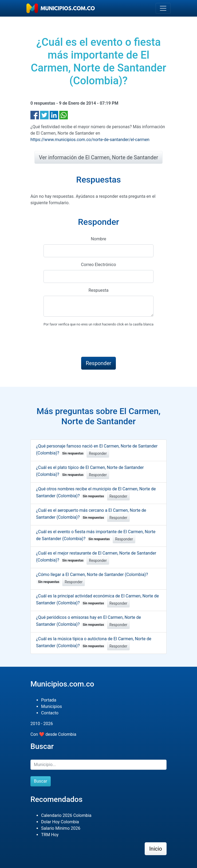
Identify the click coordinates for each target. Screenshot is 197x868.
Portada (49, 700)
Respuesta (98, 290)
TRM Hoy (50, 835)
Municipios (52, 706)
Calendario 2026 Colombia (66, 815)
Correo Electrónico (98, 265)
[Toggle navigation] (163, 8)
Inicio (156, 849)
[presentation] (84, 342)
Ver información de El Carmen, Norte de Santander (98, 157)
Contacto (50, 713)
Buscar (41, 781)
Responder (98, 453)
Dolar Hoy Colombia (60, 822)
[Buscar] (98, 765)
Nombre (98, 239)
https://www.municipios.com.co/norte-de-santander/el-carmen (90, 140)
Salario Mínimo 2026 (61, 828)
